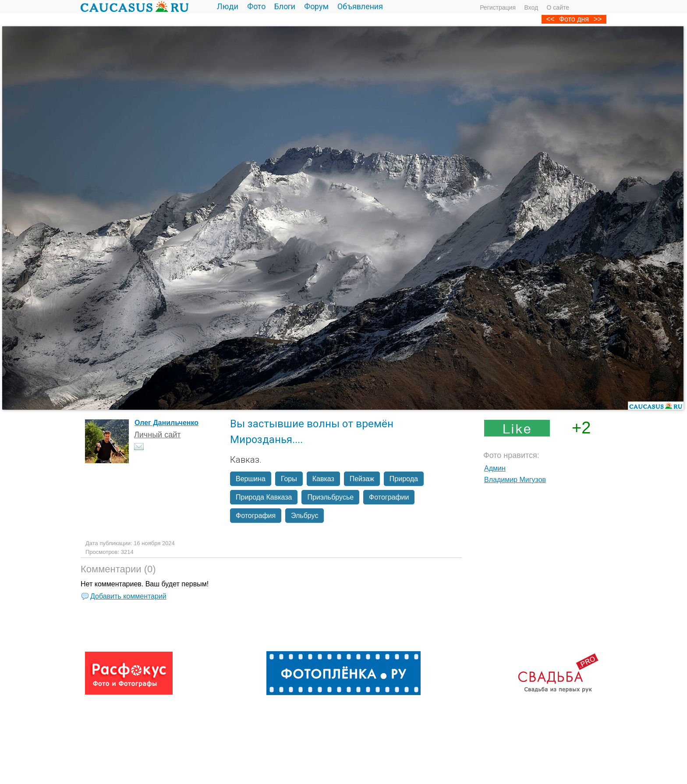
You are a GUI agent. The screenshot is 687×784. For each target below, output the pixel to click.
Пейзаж (362, 479)
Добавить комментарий (128, 596)
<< (551, 19)
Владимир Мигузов (515, 480)
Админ (495, 468)
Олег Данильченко (166, 423)
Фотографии (389, 497)
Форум (316, 6)
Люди (228, 6)
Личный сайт (158, 435)
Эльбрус (305, 516)
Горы (289, 479)
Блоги (285, 6)
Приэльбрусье (330, 497)
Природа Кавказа (264, 497)
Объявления (360, 6)
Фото (256, 6)
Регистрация (498, 7)
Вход (531, 7)
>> (598, 19)
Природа (404, 479)
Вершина (251, 479)
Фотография (256, 516)
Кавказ (323, 479)
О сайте (558, 7)
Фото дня (574, 19)
